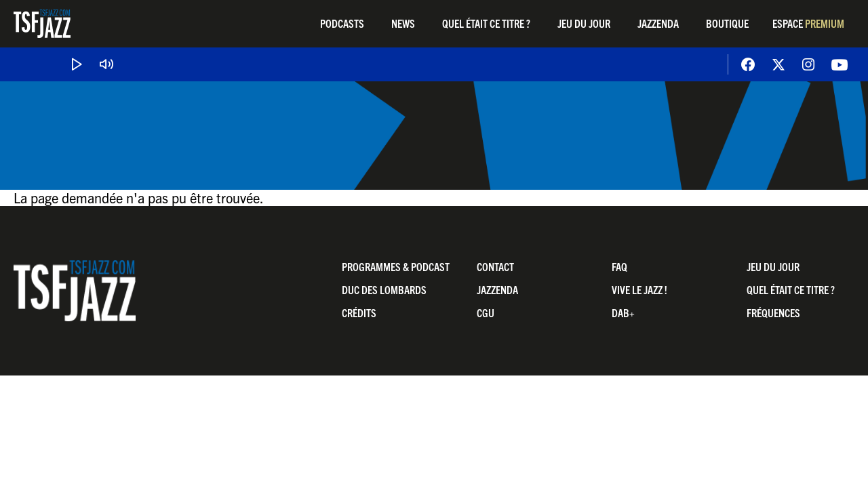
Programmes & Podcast (396, 266)
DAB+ (623, 312)
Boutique (727, 23)
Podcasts (342, 23)
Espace (808, 23)
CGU (486, 312)
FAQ (619, 266)
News (403, 23)
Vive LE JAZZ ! (639, 289)
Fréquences (773, 312)
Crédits (359, 312)
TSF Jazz (42, 24)
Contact (495, 266)
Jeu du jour (584, 23)
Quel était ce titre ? (486, 23)
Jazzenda (658, 23)
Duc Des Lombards (384, 289)
